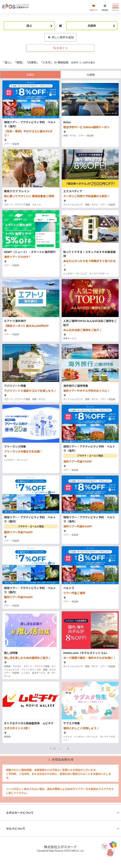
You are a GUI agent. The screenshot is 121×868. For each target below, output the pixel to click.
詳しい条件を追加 (61, 37)
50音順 (91, 75)
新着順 (30, 75)
